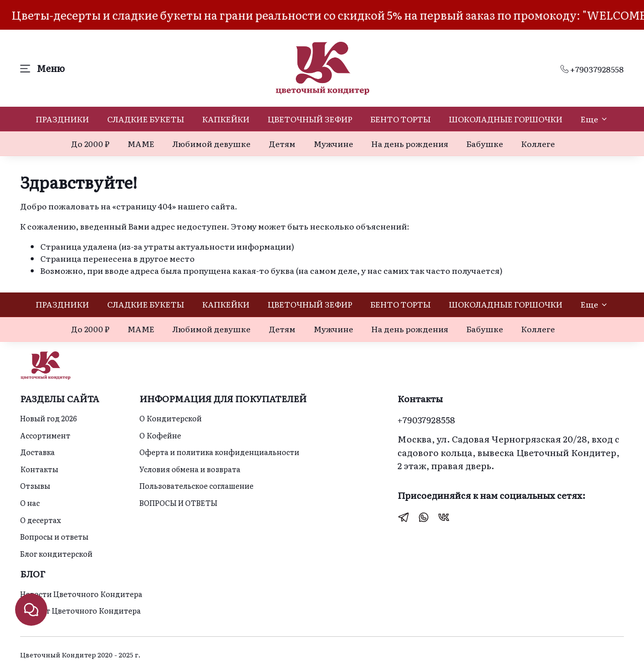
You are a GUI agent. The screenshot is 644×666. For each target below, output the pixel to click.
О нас (30, 503)
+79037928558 (592, 69)
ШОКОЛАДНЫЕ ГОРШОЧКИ (506, 119)
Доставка (37, 452)
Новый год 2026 (49, 418)
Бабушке (485, 143)
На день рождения (410, 143)
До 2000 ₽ (90, 143)
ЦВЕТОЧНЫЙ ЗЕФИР (310, 119)
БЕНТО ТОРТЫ (400, 119)
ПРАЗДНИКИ (62, 119)
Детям (282, 143)
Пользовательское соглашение (196, 486)
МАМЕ (141, 143)
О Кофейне (160, 435)
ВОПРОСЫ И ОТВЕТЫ (178, 503)
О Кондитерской (171, 418)
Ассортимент (45, 435)
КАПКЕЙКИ (226, 119)
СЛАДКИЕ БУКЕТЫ (146, 119)
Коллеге (538, 143)
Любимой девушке (212, 143)
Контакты (39, 469)
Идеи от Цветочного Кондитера (80, 610)
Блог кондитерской (56, 553)
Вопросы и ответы (54, 536)
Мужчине (333, 143)
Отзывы (35, 486)
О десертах (41, 520)
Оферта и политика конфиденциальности (219, 452)
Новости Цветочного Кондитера (81, 594)
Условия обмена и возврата (190, 469)
